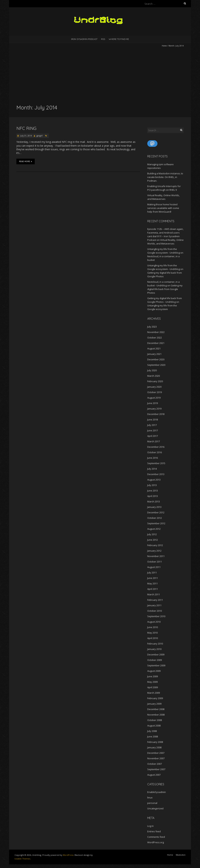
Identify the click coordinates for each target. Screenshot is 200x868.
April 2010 (153, 638)
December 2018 (156, 414)
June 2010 (153, 627)
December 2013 (156, 474)
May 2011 (152, 583)
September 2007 (156, 769)
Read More (26, 161)
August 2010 (154, 622)
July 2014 (152, 469)
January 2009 (154, 704)
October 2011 (155, 562)
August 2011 (154, 567)
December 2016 (156, 447)
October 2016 (155, 452)
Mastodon (181, 855)
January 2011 (154, 605)
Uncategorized (155, 808)
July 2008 (152, 731)
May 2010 (152, 633)
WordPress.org (156, 842)
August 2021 (154, 348)
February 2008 (155, 742)
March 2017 (154, 441)
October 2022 (155, 338)
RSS (103, 39)
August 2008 (154, 726)
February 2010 (155, 644)
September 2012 (156, 523)
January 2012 (154, 551)
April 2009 (153, 687)
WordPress (68, 855)
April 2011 (153, 589)
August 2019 (154, 398)
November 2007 (156, 758)
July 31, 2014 (26, 136)
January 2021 (154, 354)
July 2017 (152, 425)
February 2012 (155, 545)
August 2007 (154, 775)
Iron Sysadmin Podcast (84, 39)
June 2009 (153, 676)
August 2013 (154, 480)
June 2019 (153, 403)
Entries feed (154, 831)
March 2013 (154, 501)
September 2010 (156, 616)
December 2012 (156, 512)
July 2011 (152, 573)
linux (150, 798)
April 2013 (153, 496)
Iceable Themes (22, 859)
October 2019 (155, 392)
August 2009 (154, 671)
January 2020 (154, 387)
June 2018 (153, 420)
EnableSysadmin (157, 792)
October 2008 (155, 720)
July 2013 (152, 485)
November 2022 (156, 332)
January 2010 (154, 649)
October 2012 (155, 518)
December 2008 (156, 709)
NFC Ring (26, 128)
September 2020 (156, 365)
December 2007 (156, 753)
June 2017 (153, 430)
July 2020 (152, 370)
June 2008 (153, 736)
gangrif (39, 136)
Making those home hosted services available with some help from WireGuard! (163, 208)
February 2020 (155, 381)
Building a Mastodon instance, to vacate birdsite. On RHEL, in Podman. (165, 177)
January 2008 (154, 747)
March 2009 (154, 693)
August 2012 (154, 529)
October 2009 (155, 660)
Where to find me (119, 39)
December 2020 (156, 359)
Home (164, 46)
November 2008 (156, 715)
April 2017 (153, 436)
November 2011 (156, 556)
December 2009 (156, 655)
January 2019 (154, 409)
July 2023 (152, 327)
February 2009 (155, 698)
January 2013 (154, 507)
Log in (150, 826)
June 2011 (153, 578)
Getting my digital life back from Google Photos (165, 289)
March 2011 (154, 594)
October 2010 (155, 611)
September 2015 (156, 463)
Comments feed (156, 837)
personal (152, 803)
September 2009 (156, 665)
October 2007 (155, 764)
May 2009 (152, 682)
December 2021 (156, 343)
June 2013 (153, 491)
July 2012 (152, 534)
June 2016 (153, 458)
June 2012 (153, 540)
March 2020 (154, 376)
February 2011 (155, 600)
